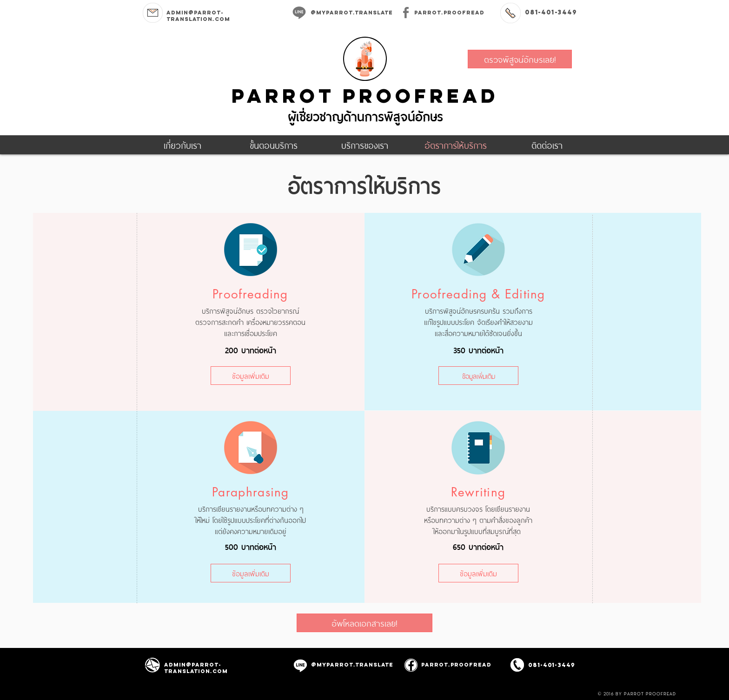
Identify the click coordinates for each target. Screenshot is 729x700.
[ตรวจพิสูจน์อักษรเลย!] (520, 59)
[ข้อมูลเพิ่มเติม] (251, 376)
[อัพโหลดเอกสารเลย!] (364, 623)
